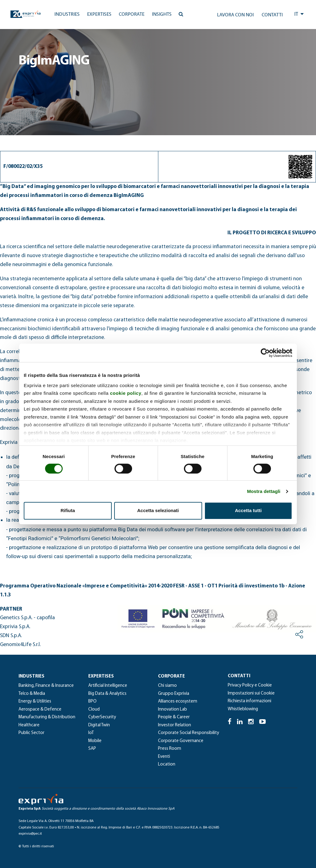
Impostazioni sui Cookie (251, 693)
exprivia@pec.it (30, 834)
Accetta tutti (248, 510)
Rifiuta (68, 510)
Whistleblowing (243, 709)
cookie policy (126, 393)
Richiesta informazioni (249, 701)
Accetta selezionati (158, 510)
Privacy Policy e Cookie (250, 685)
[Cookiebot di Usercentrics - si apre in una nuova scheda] (265, 353)
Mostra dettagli (264, 491)
